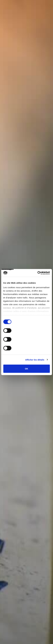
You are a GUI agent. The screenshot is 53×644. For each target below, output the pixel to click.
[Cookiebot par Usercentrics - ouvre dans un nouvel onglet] (38, 273)
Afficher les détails (35, 360)
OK (26, 369)
